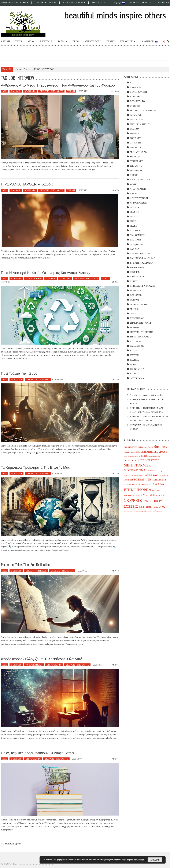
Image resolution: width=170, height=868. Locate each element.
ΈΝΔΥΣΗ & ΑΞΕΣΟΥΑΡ (141, 263)
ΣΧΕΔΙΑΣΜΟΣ (137, 346)
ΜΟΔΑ (31, 41)
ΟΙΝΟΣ (133, 314)
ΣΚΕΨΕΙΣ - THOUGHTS (51, 91)
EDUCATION (136, 120)
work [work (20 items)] (156, 475)
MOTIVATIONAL (138, 152)
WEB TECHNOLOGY (140, 180)
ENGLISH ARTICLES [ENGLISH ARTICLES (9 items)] (147, 452)
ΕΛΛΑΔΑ (16, 91)
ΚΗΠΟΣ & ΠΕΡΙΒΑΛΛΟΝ (142, 286)
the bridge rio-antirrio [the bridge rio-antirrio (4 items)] (139, 475)
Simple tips (135, 157)
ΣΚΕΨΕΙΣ (135, 327)
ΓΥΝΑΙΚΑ (135, 230)
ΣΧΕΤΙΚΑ (135, 355)
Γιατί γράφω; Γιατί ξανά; (20, 373)
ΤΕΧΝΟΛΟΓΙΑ (127, 41)
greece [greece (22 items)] (163, 452)
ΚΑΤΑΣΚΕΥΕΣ (137, 277)
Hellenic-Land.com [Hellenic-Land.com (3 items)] (154, 456)
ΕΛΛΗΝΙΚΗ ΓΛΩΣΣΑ (140, 254)
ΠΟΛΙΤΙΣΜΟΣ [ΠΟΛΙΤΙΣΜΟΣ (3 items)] (159, 496)
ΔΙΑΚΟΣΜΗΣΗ (137, 235)
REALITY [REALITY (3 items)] (127, 475)
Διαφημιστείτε (136, 244)
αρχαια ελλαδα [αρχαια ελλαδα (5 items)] (130, 511)
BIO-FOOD (135, 87)
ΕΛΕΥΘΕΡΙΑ (163, 3)
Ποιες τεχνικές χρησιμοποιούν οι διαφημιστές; (37, 753)
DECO (76, 41)
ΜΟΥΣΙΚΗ (135, 309)
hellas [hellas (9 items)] (144, 456)
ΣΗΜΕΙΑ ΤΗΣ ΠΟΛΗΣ (141, 323)
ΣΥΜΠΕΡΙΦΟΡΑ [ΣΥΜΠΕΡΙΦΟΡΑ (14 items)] (153, 501)
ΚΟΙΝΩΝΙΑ (30, 91)
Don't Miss (135, 106)
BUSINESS (16, 279)
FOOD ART (135, 138)
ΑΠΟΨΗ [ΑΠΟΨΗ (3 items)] (127, 480)
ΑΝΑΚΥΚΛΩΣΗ (93, 41)
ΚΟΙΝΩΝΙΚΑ (136, 295)
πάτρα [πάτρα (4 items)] (150, 511)
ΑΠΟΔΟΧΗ (155, 860)
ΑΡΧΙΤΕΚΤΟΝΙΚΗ (139, 198)
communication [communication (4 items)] (129, 452)
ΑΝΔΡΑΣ (134, 194)
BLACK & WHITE (139, 92)
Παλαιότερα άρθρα (12, 844)
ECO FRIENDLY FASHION (143, 110)
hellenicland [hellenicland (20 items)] (131, 460)
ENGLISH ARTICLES (36, 571)
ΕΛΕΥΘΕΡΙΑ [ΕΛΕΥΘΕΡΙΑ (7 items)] (144, 485)
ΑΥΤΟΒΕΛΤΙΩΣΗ (34, 665)
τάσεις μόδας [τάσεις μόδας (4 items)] (158, 511)
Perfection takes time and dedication (25, 565)
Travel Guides (136, 170)
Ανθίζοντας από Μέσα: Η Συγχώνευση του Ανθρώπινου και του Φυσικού (58, 85)
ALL (5, 91)
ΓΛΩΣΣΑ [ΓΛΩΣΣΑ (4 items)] (155, 480)
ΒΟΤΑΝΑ (134, 207)
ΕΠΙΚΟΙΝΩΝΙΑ (99, 3)
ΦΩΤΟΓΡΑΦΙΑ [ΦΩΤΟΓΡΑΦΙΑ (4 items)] (150, 507)
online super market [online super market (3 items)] (162, 471)
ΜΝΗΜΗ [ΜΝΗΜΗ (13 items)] (148, 495)
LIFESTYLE (46, 41)
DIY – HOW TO (137, 101)
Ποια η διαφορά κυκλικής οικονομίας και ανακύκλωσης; (45, 272)
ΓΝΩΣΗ (134, 221)
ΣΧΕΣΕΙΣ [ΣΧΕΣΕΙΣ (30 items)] (131, 506)
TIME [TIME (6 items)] (150, 475)
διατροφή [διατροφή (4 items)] (139, 511)
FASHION (135, 129)
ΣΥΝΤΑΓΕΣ (136, 341)
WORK (133, 184)
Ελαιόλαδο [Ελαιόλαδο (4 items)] (156, 491)
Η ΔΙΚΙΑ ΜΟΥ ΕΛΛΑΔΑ (74, 3)
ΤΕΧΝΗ (111, 41)
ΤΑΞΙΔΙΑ (62, 41)
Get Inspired (135, 143)
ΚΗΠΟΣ (134, 281)
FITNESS (134, 133)
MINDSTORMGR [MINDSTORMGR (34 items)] (137, 465)
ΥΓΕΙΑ (19, 41)
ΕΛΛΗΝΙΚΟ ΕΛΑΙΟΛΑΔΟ (143, 258)
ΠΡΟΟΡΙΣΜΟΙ (137, 318)
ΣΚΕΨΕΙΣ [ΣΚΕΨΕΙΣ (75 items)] (133, 500)
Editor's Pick (136, 115)
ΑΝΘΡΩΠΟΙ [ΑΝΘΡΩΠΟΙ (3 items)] (164, 475)
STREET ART (136, 161)
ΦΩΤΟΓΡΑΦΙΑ (137, 378)
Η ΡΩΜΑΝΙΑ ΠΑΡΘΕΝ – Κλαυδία (27, 184)
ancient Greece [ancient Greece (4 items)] (148, 447)
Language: (119, 3)
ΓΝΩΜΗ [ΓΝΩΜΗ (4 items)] (162, 480)
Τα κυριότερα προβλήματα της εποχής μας (35, 467)
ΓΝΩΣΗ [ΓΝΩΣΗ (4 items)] (127, 485)
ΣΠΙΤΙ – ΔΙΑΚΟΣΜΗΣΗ (141, 337)
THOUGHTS (136, 166)
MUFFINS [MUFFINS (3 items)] (152, 471)
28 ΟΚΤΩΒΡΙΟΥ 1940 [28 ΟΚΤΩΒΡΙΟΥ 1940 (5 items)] (133, 447)
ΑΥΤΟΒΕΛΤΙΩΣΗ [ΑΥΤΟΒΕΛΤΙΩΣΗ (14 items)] (141, 480)
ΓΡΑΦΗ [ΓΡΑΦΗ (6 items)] (134, 485)
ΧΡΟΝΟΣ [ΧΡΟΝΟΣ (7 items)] (161, 507)
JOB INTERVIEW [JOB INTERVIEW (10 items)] (149, 460)
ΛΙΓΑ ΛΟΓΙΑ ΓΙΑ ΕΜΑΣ (46, 3)
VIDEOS (134, 175)
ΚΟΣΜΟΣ (134, 300)
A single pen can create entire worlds (146, 395)
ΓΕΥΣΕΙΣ (134, 212)
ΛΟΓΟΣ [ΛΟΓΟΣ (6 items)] (139, 495)
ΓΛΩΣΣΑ (134, 217)
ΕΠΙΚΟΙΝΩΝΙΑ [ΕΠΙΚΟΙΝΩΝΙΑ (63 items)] (138, 490)
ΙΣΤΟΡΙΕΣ (135, 272)
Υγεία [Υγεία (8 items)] (141, 507)
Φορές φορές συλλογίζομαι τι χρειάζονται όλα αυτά (42, 659)
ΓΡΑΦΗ (133, 226)
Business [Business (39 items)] (160, 446)
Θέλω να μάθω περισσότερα (133, 860)
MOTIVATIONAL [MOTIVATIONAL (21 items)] (136, 470)
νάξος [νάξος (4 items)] (145, 511)
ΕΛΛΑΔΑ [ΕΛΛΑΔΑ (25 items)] (157, 484)
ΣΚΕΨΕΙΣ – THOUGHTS (140, 3)
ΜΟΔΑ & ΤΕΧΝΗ (138, 304)
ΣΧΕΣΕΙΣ (134, 351)
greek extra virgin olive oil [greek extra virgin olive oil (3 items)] (132, 456)
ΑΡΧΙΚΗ (24, 3)
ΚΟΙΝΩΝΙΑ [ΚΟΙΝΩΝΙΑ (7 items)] (129, 495)
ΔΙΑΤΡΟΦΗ (135, 240)
